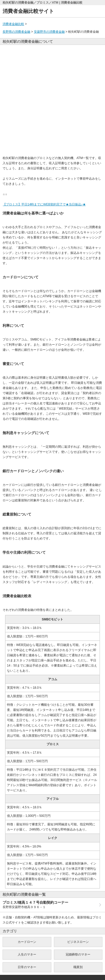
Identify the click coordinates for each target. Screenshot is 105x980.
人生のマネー (27, 954)
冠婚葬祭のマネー (78, 954)
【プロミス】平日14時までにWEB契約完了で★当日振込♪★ (44, 204)
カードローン (27, 942)
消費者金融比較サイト (28, 11)
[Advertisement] (52, 100)
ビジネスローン (78, 942)
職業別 (78, 967)
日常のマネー (27, 967)
